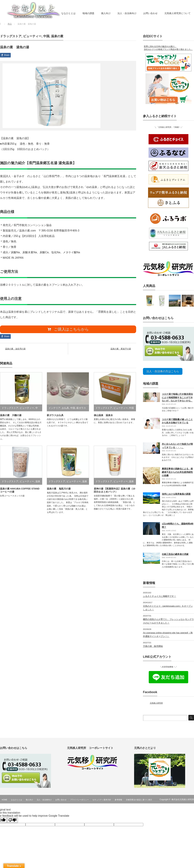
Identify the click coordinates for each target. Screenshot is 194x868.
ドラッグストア (11, 36)
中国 (46, 36)
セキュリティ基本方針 (102, 798)
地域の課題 (88, 13)
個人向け (106, 13)
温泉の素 (57, 36)
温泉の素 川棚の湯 (11, 416)
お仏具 (65, 409)
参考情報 (118, 798)
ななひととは (68, 13)
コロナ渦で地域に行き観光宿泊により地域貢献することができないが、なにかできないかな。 (177, 396)
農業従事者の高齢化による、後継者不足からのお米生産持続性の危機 (177, 471)
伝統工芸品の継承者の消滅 (175, 553)
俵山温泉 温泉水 (103, 416)
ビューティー (32, 36)
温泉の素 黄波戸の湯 (121, 350)
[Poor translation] (12, 819)
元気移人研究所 (156, 702)
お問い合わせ (150, 13)
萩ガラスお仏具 (55, 416)
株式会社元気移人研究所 (183, 798)
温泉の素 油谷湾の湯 (15, 350)
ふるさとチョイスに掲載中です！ (160, 595)
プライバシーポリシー (79, 798)
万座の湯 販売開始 (153, 645)
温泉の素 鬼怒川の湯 (59, 490)
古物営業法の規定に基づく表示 (139, 798)
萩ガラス (81, 409)
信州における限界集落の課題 (176, 493)
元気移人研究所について (177, 13)
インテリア (54, 409)
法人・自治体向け (127, 13)
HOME (5, 798)
